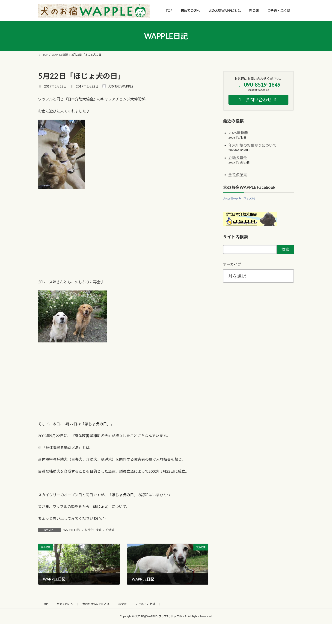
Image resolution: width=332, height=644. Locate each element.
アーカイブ (232, 264)
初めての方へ (65, 604)
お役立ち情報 (93, 530)
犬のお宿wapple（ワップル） (240, 198)
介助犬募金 (238, 158)
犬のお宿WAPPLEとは (96, 604)
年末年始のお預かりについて (252, 145)
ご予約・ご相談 (145, 604)
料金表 (123, 604)
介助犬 (110, 530)
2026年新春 (238, 133)
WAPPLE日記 (71, 530)
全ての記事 (238, 174)
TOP (45, 604)
